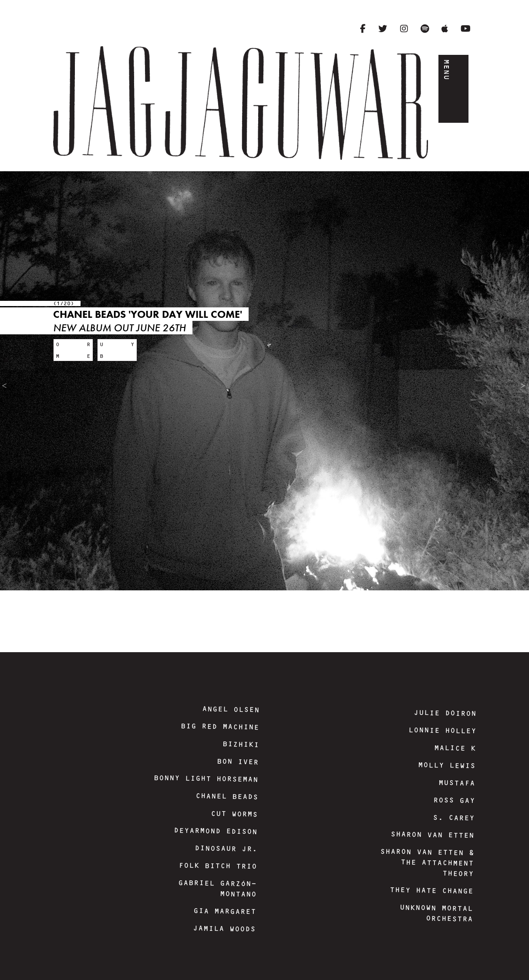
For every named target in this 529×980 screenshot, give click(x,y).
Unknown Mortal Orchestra (436, 913)
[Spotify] (425, 29)
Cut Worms (234, 814)
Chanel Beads (226, 796)
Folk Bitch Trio (217, 865)
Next (527, 384)
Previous (7, 385)
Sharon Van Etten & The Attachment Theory (427, 862)
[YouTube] (466, 29)
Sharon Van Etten (432, 835)
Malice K (455, 748)
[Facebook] (363, 29)
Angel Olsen (231, 709)
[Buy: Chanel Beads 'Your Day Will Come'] (117, 350)
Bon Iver (238, 762)
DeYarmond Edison (216, 831)
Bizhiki (240, 744)
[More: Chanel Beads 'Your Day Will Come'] (73, 350)
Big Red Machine (220, 726)
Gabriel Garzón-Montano (217, 888)
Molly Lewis (447, 765)
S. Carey (453, 818)
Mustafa (457, 783)
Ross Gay (454, 800)
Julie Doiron (445, 713)
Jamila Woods (224, 929)
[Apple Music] (445, 29)
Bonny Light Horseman (206, 778)
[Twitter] (383, 29)
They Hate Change (431, 890)
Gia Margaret (225, 911)
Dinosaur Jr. (226, 849)
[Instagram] (404, 29)
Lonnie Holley (442, 731)
